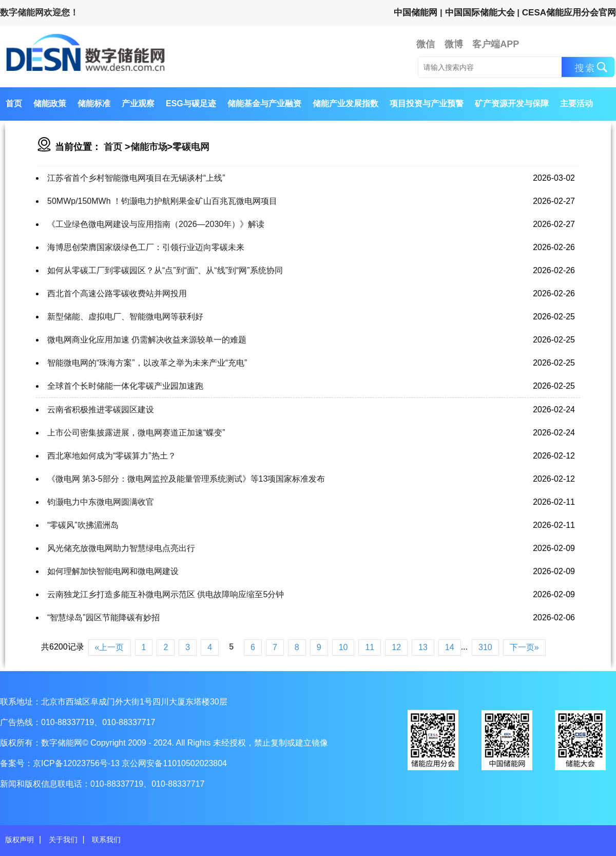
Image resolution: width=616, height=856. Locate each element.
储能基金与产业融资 (264, 103)
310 (485, 647)
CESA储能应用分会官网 (569, 13)
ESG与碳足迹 (191, 103)
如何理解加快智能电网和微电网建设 (113, 571)
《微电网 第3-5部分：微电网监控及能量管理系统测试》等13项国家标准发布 (186, 479)
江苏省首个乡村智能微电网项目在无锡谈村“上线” (136, 178)
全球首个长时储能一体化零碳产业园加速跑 (125, 386)
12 (396, 647)
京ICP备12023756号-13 (77, 763)
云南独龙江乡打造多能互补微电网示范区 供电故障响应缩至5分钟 (166, 594)
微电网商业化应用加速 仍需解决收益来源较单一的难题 (147, 340)
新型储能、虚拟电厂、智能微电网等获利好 (125, 317)
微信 (426, 44)
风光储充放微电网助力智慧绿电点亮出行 (121, 548)
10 (343, 647)
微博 (454, 44)
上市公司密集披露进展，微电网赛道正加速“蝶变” (136, 433)
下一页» (524, 647)
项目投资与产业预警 (427, 103)
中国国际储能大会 (480, 13)
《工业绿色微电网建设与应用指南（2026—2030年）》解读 (156, 224)
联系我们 (106, 840)
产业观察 (138, 103)
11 (370, 647)
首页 (14, 103)
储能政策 (50, 103)
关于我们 (63, 840)
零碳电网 (191, 147)
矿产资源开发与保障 (512, 103)
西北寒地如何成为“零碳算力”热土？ (112, 456)
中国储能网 (416, 13)
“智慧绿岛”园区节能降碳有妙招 (103, 617)
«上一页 (110, 647)
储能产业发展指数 (345, 103)
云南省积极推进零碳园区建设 (101, 410)
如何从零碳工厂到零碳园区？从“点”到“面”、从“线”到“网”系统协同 (165, 270)
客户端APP (496, 44)
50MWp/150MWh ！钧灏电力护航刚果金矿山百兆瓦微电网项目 (162, 201)
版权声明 (20, 840)
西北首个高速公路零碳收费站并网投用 (117, 293)
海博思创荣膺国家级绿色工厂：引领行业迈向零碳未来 (146, 247)
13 (423, 647)
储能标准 (94, 103)
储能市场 (149, 147)
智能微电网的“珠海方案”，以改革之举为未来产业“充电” (147, 363)
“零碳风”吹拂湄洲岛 (83, 525)
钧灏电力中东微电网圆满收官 (101, 502)
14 (450, 647)
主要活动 (576, 103)
